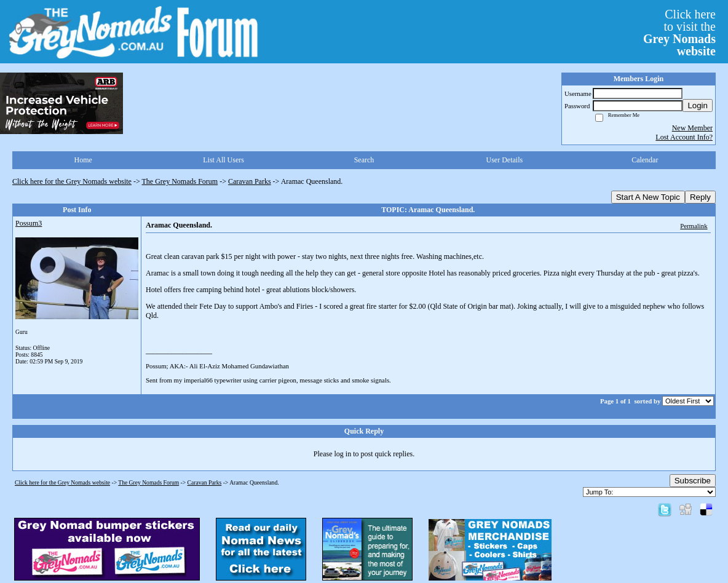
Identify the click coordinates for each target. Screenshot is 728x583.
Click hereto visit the (679, 33)
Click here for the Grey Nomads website (72, 181)
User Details (505, 160)
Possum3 (29, 223)
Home (83, 160)
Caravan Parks (250, 181)
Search (364, 160)
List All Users (224, 160)
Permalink (694, 226)
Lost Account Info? (684, 137)
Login (698, 105)
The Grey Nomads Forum (180, 181)
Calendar (645, 160)
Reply (700, 197)
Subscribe (693, 481)
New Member (692, 128)
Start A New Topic (648, 197)
